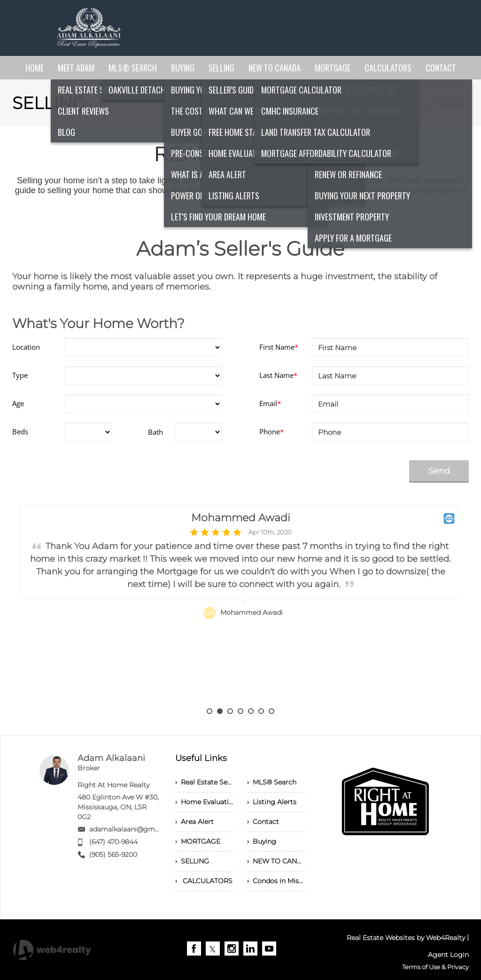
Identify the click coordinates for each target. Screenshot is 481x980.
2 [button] (220, 711)
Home (418, 104)
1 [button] (209, 711)
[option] (241, 607)
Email (270, 403)
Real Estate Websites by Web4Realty (406, 938)
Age (18, 403)
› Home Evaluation (205, 802)
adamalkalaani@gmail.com (134, 829)
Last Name (278, 375)
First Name (279, 347)
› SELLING (192, 861)
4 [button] (240, 711)
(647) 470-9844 (113, 842)
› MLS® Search (272, 782)
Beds (20, 431)
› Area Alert (194, 822)
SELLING (450, 104)
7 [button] (272, 711)
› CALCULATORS (204, 881)
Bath (155, 432)
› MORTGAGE (198, 841)
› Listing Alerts (272, 802)
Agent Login (448, 955)
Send (439, 471)
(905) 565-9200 (113, 855)
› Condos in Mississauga (276, 881)
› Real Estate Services (205, 782)
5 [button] (251, 711)
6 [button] (261, 711)
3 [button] (230, 711)
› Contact (263, 822)
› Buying (262, 841)
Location (26, 347)
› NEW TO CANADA (276, 861)
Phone (272, 431)
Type (20, 375)
